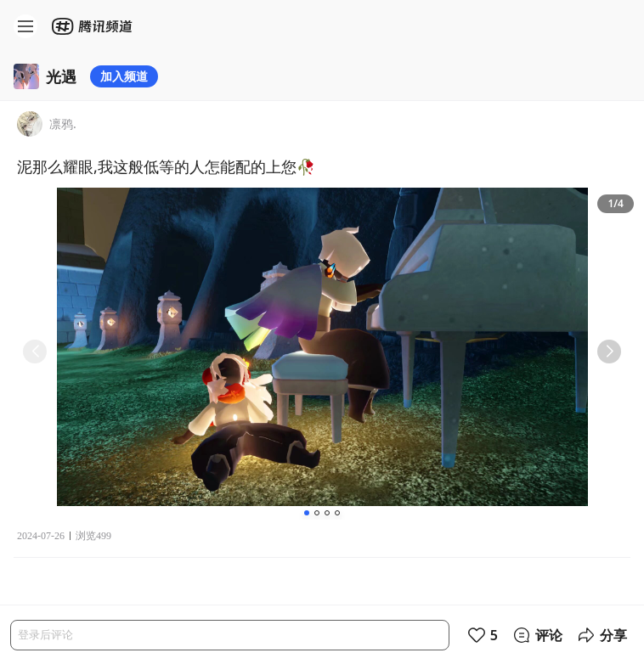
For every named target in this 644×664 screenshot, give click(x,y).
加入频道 (124, 76)
